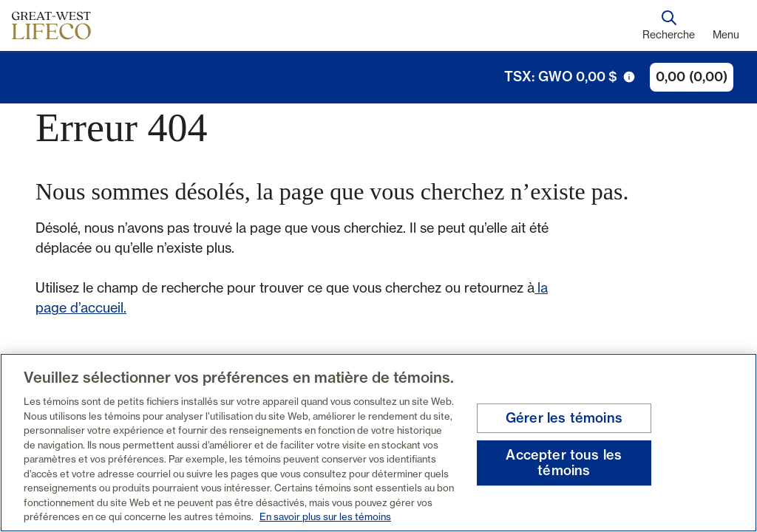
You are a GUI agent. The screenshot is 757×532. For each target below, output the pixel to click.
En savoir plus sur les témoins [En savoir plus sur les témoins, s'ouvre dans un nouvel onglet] (325, 516)
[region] (378, 443)
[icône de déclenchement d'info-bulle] (629, 77)
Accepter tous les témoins (564, 463)
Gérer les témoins (564, 418)
